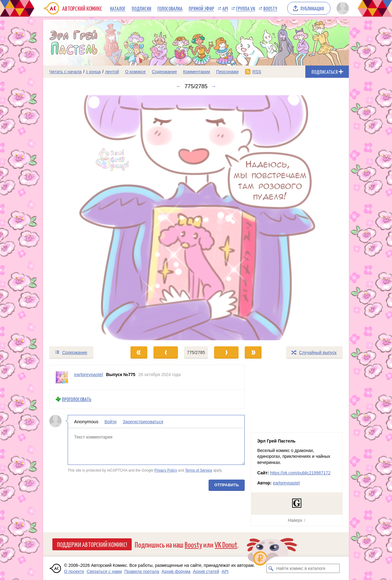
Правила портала (142, 571)
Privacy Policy (166, 470)
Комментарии (197, 72)
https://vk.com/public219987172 (300, 473)
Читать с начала (66, 72)
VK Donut (226, 544)
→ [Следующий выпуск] (213, 86)
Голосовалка (170, 8)
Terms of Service (199, 470)
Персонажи (227, 72)
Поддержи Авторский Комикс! (92, 544)
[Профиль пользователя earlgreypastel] (62, 377)
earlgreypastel (286, 483)
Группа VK (246, 8)
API (225, 8)
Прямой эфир (201, 8)
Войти (110, 421)
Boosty (270, 8)
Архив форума (176, 571)
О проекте (74, 571)
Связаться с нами (104, 571)
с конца (94, 72)
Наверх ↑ (297, 520)
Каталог (118, 8)
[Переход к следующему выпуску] (196, 218)
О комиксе (135, 72)
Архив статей (206, 571)
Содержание (164, 72)
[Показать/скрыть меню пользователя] (342, 8)
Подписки (141, 8)
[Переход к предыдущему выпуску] (81, 218)
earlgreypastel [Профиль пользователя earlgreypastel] (89, 374)
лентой (112, 72)
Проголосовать (77, 399)
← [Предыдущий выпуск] (179, 86)
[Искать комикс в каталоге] (271, 568)
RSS (257, 72)
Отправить (227, 485)
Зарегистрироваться (143, 421)
